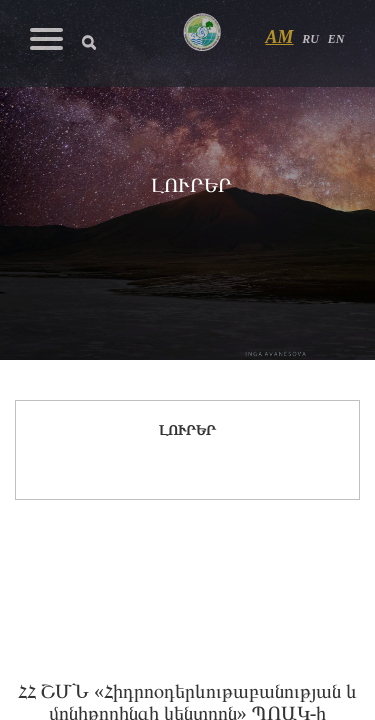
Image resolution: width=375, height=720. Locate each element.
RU (310, 39)
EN (336, 39)
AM (280, 37)
